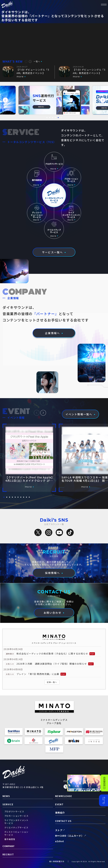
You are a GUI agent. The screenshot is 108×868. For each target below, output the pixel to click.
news (6, 796)
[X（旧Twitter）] (38, 532)
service (8, 804)
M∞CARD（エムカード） (69, 836)
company (9, 846)
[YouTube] (59, 532)
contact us (63, 821)
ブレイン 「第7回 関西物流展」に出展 (38, 674)
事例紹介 (60, 813)
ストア (59, 830)
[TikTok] (70, 532)
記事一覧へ (52, 682)
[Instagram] (49, 532)
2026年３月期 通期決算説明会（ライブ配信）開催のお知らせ (52, 664)
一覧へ (37, 61)
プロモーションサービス (16, 816)
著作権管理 (10, 839)
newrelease (64, 796)
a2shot (60, 841)
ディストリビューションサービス (16, 833)
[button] (26, 62)
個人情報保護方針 (57, 861)
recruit (8, 854)
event (59, 804)
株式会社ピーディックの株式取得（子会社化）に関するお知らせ (52, 654)
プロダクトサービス (14, 811)
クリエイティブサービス (16, 827)
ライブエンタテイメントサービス (16, 822)
